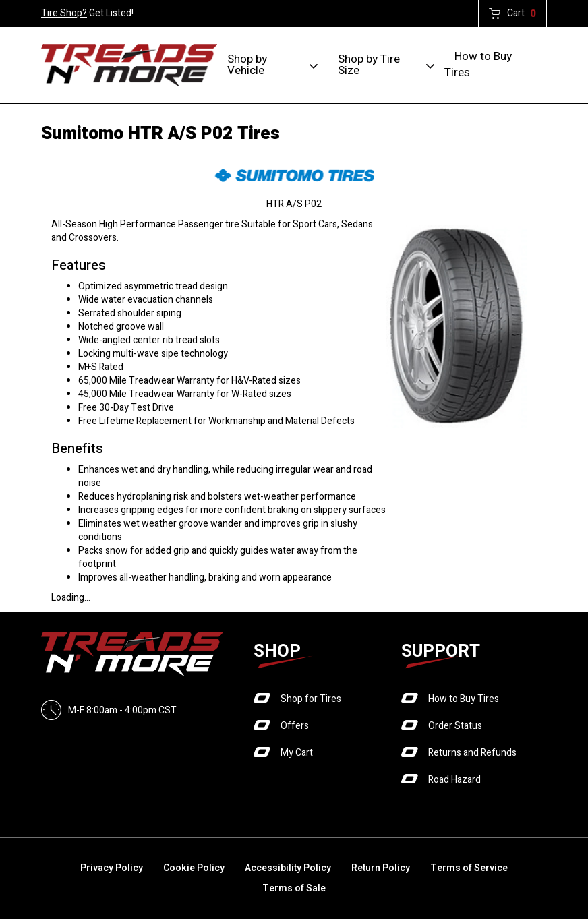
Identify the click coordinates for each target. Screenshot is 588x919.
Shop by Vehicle (247, 65)
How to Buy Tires (478, 64)
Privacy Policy (112, 868)
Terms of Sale (294, 888)
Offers (295, 726)
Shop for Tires (311, 699)
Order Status (455, 726)
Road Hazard (454, 780)
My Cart (297, 753)
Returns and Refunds (472, 753)
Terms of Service (469, 868)
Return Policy (381, 868)
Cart (522, 13)
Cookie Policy (194, 868)
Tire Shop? (64, 13)
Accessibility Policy (288, 868)
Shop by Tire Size (369, 65)
